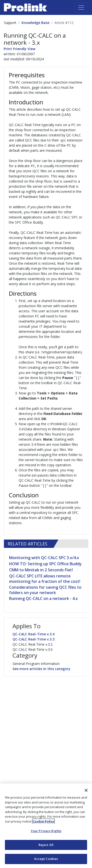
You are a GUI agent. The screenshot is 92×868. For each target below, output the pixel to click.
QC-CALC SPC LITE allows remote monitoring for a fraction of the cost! (45, 579)
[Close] (86, 790)
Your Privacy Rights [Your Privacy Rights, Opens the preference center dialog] (46, 831)
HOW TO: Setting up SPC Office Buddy (45, 564)
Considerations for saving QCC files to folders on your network (45, 590)
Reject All (46, 845)
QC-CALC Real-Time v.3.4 (33, 634)
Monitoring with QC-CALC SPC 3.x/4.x (44, 558)
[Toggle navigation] (81, 8)
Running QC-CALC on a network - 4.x (43, 598)
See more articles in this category (41, 669)
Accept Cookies (46, 859)
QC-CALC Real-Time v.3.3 (33, 639)
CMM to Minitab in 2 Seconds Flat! (41, 570)
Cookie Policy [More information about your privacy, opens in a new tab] (43, 821)
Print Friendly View (20, 49)
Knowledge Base (35, 23)
